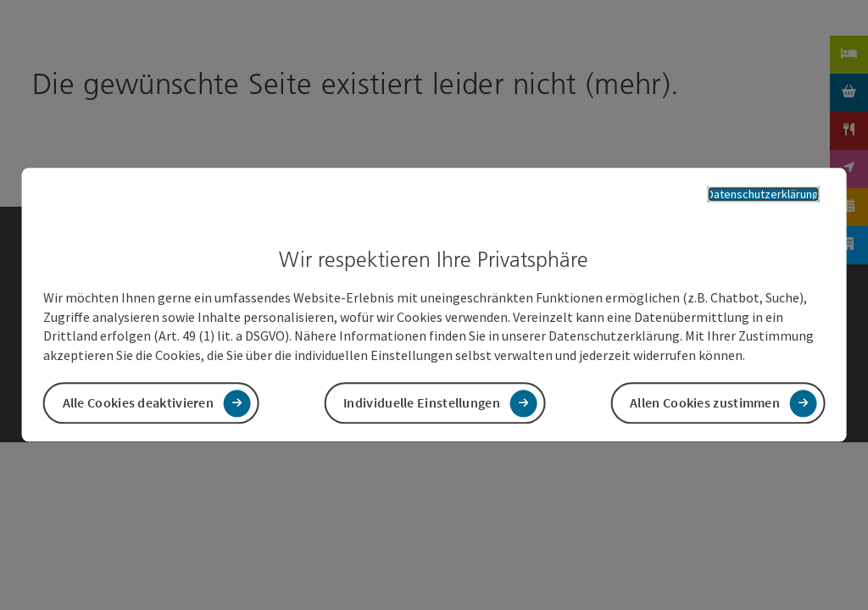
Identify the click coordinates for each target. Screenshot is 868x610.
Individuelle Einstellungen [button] (422, 403)
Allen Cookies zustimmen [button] (705, 403)
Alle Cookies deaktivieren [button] (139, 403)
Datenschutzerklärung (763, 194)
